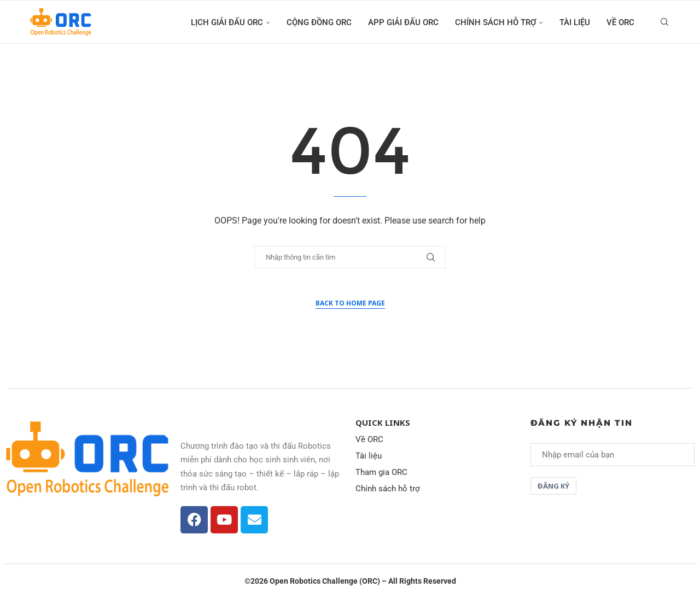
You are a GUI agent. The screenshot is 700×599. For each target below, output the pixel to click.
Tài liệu (575, 22)
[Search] (664, 22)
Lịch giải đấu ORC (227, 22)
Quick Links (383, 423)
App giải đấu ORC (403, 22)
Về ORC (620, 22)
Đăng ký (553, 486)
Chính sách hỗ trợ (495, 22)
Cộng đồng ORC (319, 22)
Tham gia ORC (381, 472)
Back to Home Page (350, 303)
